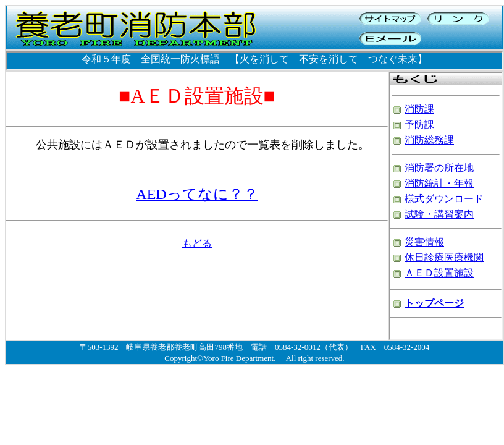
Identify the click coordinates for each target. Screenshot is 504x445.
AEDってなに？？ (197, 194)
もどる (197, 243)
